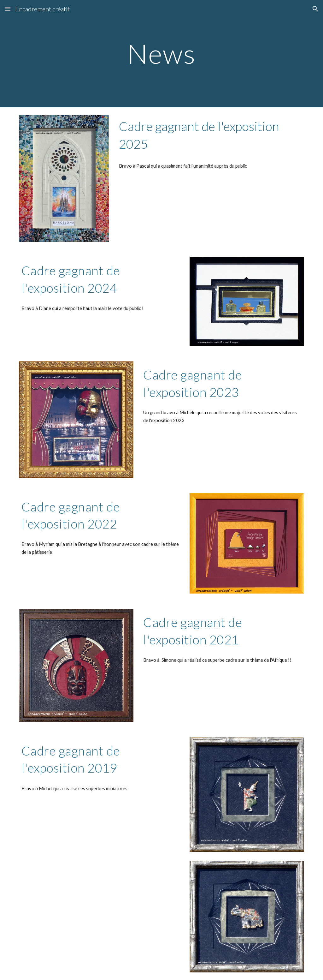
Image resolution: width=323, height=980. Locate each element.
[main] (161, 54)
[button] (8, 9)
